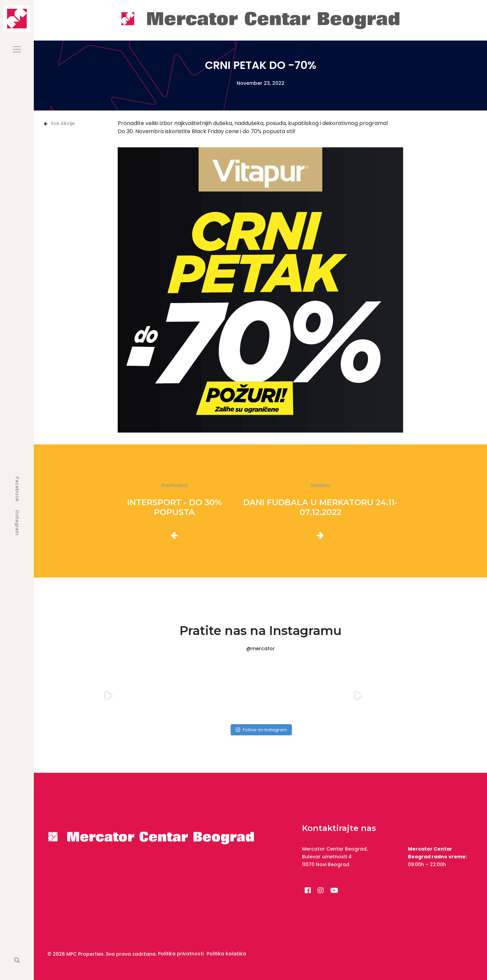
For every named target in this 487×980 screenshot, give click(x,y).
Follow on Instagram (261, 730)
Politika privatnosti (181, 954)
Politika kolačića (226, 954)
